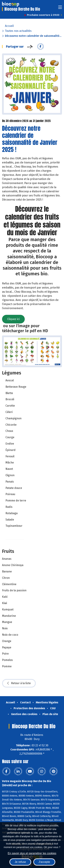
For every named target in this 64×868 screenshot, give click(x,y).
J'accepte (44, 862)
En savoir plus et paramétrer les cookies (32, 853)
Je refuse (20, 862)
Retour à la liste (19, 683)
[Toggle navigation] (60, 8)
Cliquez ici (13, 319)
